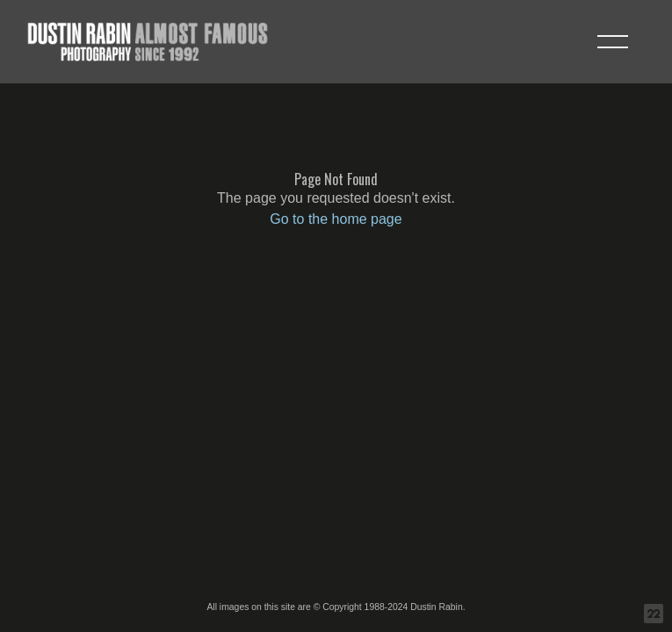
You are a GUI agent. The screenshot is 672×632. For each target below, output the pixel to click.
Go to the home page (336, 219)
